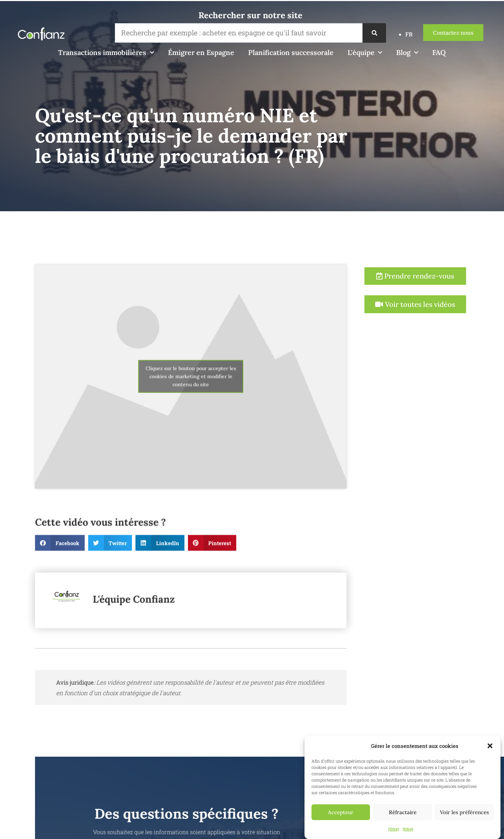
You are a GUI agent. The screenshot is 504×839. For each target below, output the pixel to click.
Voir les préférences (464, 812)
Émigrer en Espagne (201, 52)
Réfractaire (403, 812)
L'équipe (365, 53)
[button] (490, 746)
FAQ (439, 52)
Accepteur (341, 812)
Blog (407, 53)
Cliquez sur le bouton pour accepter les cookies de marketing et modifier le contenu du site (191, 409)
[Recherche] (374, 33)
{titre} (394, 829)
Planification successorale (291, 52)
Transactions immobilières (106, 53)
